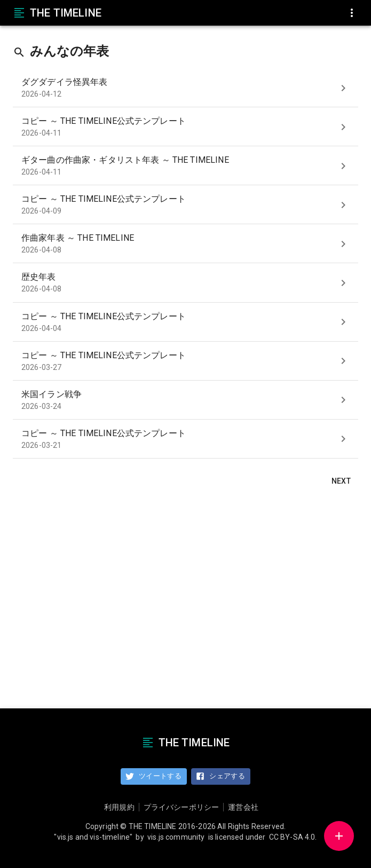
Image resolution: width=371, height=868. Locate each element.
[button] (339, 836)
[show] (343, 88)
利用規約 (119, 807)
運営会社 (243, 807)
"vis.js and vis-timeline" (93, 837)
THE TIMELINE (57, 13)
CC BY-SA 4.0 (292, 837)
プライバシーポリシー (181, 807)
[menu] (352, 13)
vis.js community (176, 837)
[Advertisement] (185, 599)
